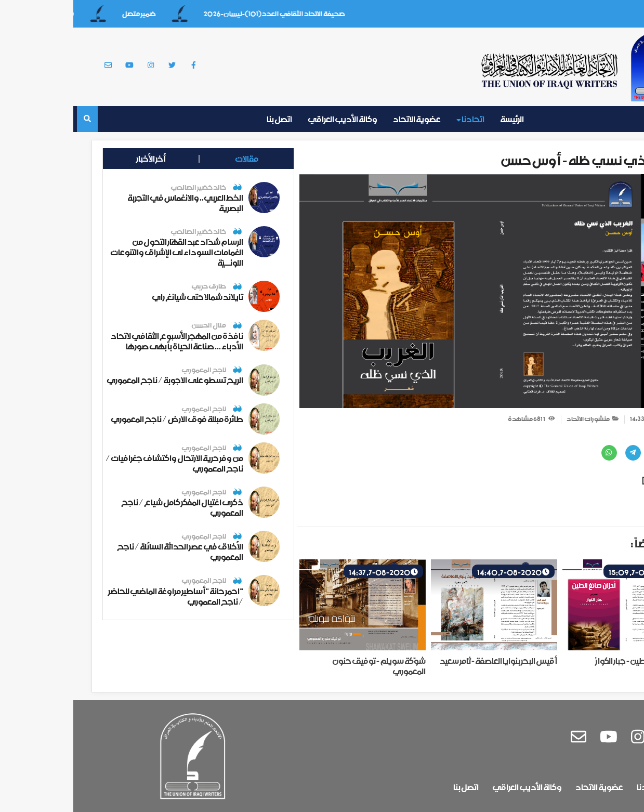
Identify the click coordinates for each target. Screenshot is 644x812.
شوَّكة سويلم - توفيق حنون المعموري (306, 666)
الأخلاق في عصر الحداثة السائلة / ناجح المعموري (107, 552)
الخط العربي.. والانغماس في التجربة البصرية (112, 203)
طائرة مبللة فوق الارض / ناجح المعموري (104, 419)
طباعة (595, 508)
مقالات (155, 159)
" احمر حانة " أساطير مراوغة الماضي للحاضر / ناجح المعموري (102, 596)
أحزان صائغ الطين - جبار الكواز (569, 661)
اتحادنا (397, 119)
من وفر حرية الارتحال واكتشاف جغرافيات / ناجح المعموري (101, 463)
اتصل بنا (206, 119)
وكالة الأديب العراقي (269, 119)
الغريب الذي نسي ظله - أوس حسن (521, 160)
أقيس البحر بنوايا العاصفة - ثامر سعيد (425, 661)
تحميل (604, 480)
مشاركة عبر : (600, 436)
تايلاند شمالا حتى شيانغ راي (124, 297)
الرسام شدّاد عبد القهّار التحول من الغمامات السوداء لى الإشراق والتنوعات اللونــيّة (103, 252)
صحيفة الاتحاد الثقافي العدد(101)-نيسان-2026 (195, 14)
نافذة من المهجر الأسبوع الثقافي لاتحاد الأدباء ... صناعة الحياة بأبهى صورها (104, 341)
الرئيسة (439, 119)
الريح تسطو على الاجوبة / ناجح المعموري (102, 380)
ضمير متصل (60, 14)
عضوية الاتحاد (344, 119)
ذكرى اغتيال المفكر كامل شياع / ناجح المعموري (109, 507)
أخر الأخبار (78, 159)
